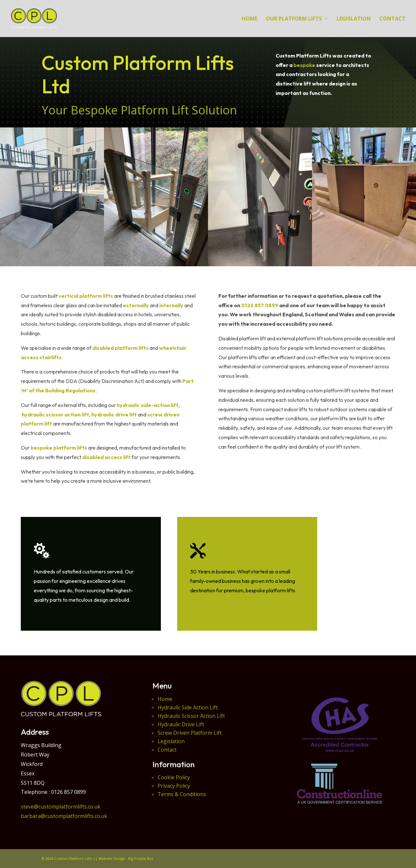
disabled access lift (106, 457)
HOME (250, 19)
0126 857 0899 (260, 305)
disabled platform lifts (120, 348)
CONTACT (392, 19)
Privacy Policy (174, 786)
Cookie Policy (174, 777)
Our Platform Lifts (294, 19)
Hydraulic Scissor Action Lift (191, 716)
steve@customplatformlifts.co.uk (61, 807)
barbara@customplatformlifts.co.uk (64, 816)
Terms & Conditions (182, 794)
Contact (167, 750)
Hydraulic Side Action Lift (188, 707)
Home (165, 699)
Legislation (171, 741)
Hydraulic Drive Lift (181, 724)
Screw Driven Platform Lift (190, 733)
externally (136, 305)
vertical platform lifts (86, 296)
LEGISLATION (354, 19)
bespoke (304, 65)
